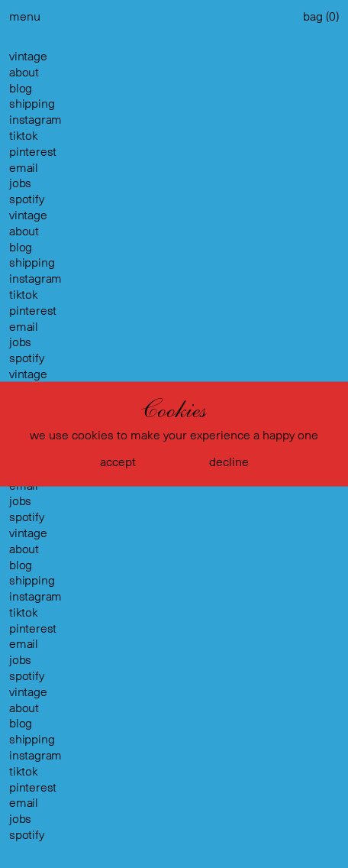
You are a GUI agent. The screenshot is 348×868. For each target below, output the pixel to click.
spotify (27, 199)
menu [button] (25, 16)
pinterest (33, 152)
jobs (20, 183)
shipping (32, 104)
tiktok (24, 136)
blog (21, 88)
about (24, 72)
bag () (321, 16)
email (24, 168)
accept (118, 462)
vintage (28, 56)
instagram (35, 120)
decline (229, 462)
